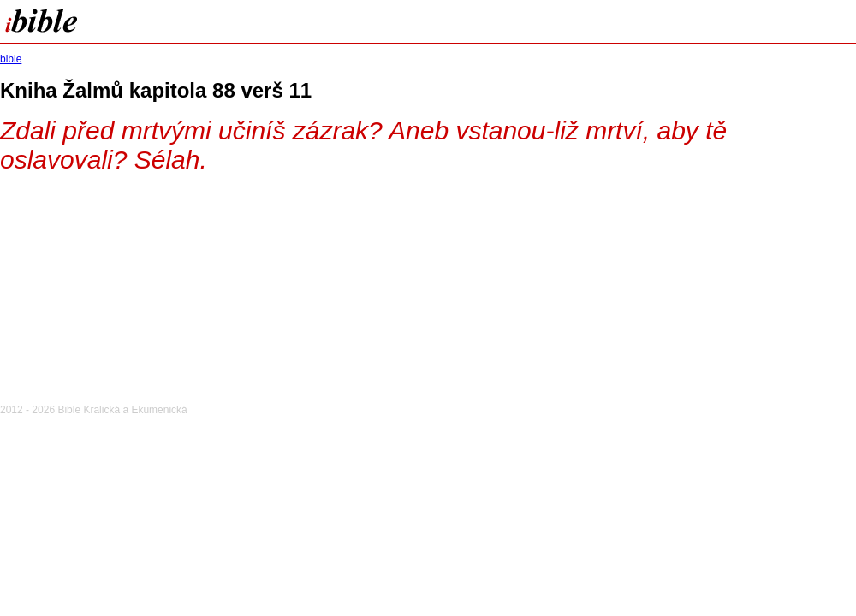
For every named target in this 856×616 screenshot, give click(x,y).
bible (11, 59)
